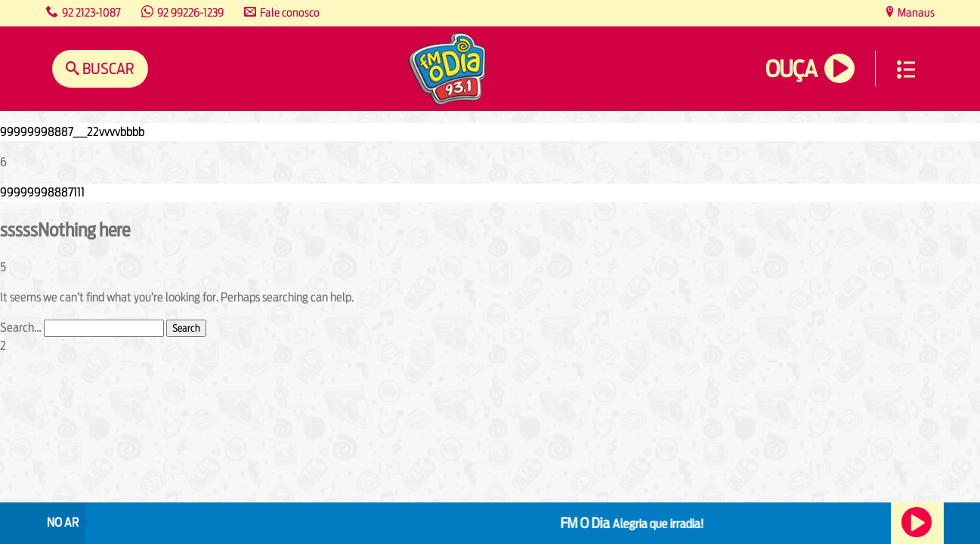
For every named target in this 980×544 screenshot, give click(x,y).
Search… (21, 328)
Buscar (107, 68)
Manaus (915, 12)
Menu (906, 70)
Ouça (791, 69)
